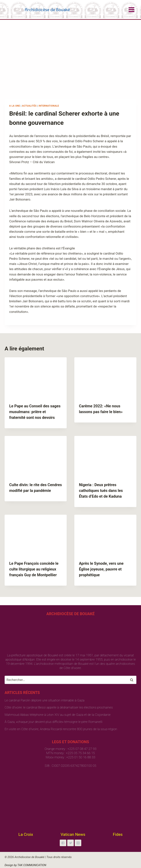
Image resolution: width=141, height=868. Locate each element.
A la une (15, 106)
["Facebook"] (63, 843)
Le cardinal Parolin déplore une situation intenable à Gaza (44, 700)
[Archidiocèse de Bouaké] (38, 10)
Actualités (29, 106)
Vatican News (73, 834)
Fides (118, 834)
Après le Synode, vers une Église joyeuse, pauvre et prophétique (101, 569)
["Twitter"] (70, 843)
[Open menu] (131, 10)
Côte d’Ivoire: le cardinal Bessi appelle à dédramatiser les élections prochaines (59, 707)
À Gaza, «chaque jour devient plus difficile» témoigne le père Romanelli (53, 722)
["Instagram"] (78, 843)
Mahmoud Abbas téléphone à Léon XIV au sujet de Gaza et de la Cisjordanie (58, 715)
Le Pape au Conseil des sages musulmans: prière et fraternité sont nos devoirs (35, 412)
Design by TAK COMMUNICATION (25, 865)
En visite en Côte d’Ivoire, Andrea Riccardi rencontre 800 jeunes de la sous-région (61, 729)
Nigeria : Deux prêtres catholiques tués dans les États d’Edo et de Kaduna (101, 491)
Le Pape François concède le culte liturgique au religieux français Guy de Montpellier (34, 569)
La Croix (26, 834)
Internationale (49, 106)
